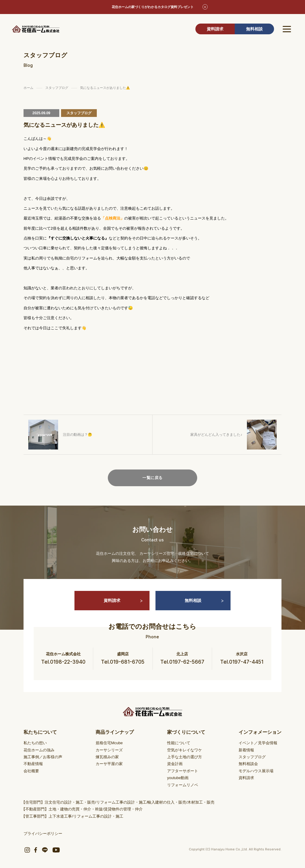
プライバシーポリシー (43, 834)
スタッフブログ (252, 757)
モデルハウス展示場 (256, 771)
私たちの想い (35, 743)
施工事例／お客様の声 (43, 757)
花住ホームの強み (39, 750)
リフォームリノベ (183, 785)
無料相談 (254, 29)
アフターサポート (183, 771)
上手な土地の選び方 (185, 757)
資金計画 (175, 764)
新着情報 (246, 750)
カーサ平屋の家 (109, 764)
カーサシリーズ (109, 750)
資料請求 (215, 29)
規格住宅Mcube (109, 743)
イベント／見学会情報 (258, 743)
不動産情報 (33, 764)
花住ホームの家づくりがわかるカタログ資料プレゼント (153, 7)
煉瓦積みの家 (107, 757)
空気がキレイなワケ (185, 750)
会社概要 (31, 771)
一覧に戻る (152, 478)
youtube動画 (178, 778)
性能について (179, 743)
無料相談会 (248, 764)
